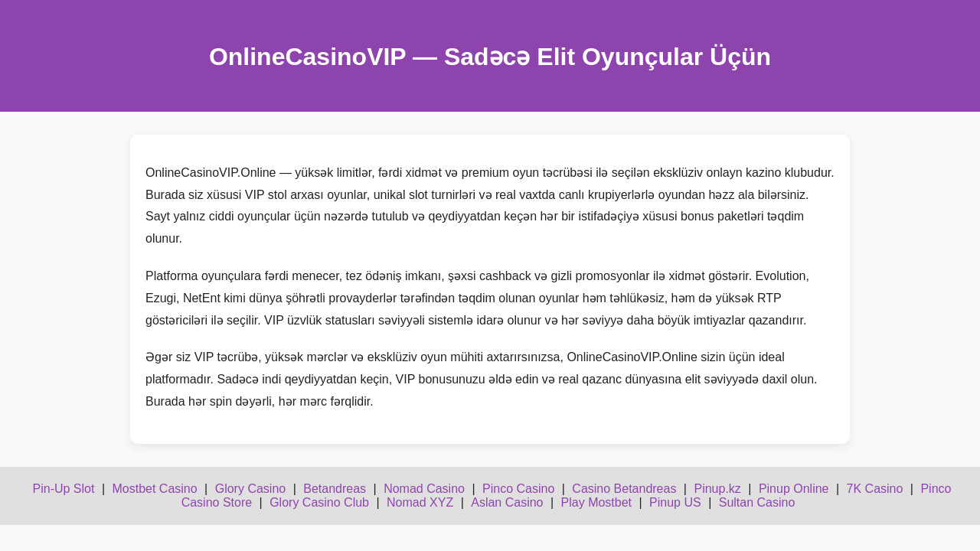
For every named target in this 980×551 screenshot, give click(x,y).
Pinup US (675, 502)
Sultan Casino (757, 502)
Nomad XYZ (420, 502)
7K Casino (875, 489)
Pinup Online (794, 489)
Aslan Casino (507, 502)
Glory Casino (250, 489)
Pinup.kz (717, 489)
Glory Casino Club (319, 502)
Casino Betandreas (624, 489)
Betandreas (335, 489)
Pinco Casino (518, 489)
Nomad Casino (424, 489)
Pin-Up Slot (64, 489)
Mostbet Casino (154, 489)
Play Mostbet (596, 502)
